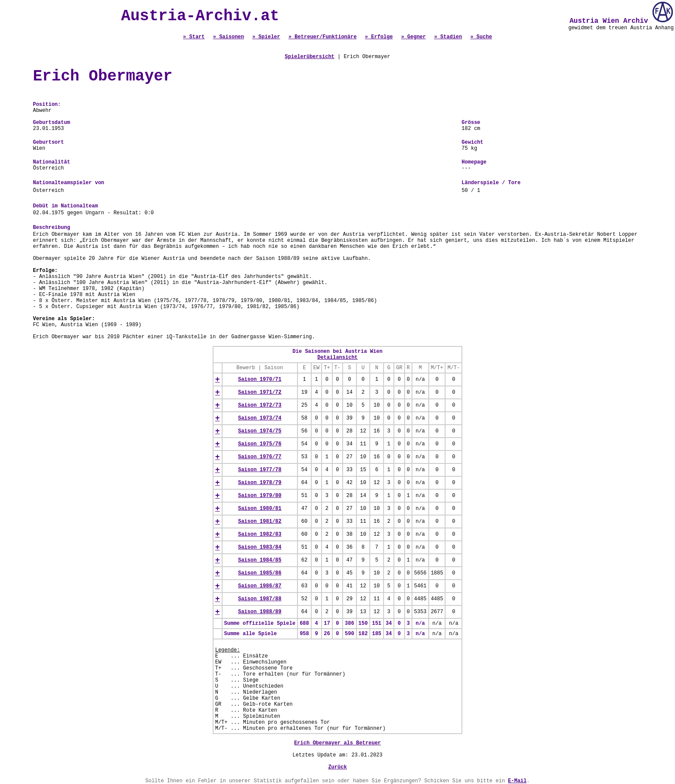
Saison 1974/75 (260, 431)
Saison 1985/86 (260, 573)
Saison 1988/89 (260, 612)
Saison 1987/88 (260, 599)
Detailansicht (337, 358)
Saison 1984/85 (260, 560)
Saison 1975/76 (260, 444)
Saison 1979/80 (260, 496)
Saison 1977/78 (260, 470)
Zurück (337, 767)
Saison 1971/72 (260, 392)
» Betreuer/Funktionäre (322, 37)
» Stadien (448, 37)
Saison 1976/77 (260, 457)
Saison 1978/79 (260, 483)
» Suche (481, 37)
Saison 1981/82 (260, 522)
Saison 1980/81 (260, 509)
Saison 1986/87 (260, 586)
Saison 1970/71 (260, 380)
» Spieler (266, 37)
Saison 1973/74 (260, 418)
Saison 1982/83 (260, 534)
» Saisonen (229, 37)
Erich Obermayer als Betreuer (337, 743)
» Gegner (414, 37)
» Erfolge (379, 37)
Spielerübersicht (310, 57)
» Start (194, 37)
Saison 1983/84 (260, 547)
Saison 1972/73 (260, 405)
